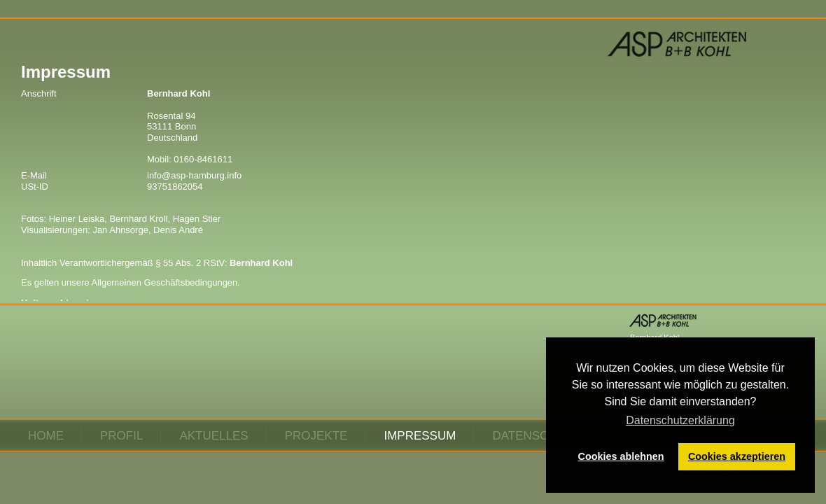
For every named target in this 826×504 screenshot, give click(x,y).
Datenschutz (536, 436)
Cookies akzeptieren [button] (737, 456)
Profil (121, 436)
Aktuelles (213, 436)
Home (46, 436)
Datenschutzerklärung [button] (680, 420)
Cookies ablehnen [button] (621, 456)
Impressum (420, 436)
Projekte (316, 436)
